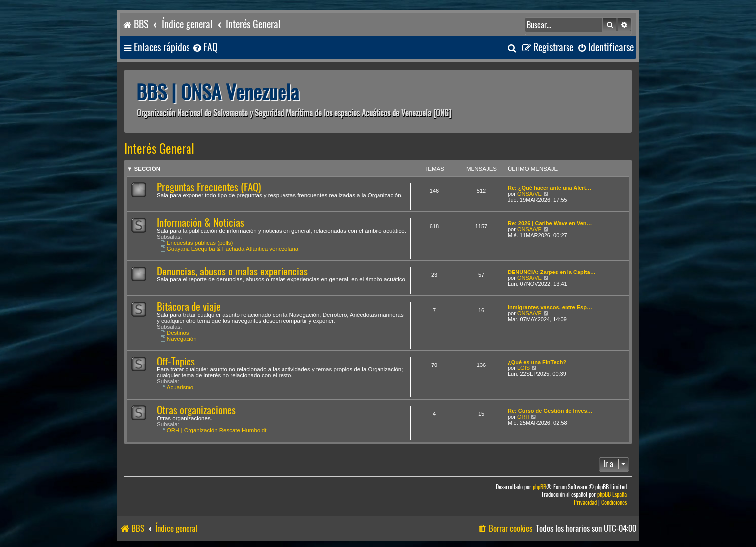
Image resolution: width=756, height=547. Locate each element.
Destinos (175, 333)
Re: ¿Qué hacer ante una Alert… (550, 188)
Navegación (179, 339)
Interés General (159, 149)
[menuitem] (205, 47)
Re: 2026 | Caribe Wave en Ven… (550, 223)
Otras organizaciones (196, 410)
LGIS (523, 368)
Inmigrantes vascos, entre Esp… (550, 307)
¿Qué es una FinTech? (537, 362)
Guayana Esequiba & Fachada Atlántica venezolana (229, 249)
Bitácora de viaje (189, 307)
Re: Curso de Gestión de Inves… (550, 411)
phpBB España (612, 495)
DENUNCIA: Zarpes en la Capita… (552, 272)
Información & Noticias (200, 223)
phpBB (539, 487)
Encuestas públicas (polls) (196, 243)
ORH (523, 417)
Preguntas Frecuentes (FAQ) (209, 187)
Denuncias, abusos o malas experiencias (232, 271)
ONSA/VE (529, 194)
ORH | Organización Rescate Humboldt (213, 430)
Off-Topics (176, 361)
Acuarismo (177, 387)
